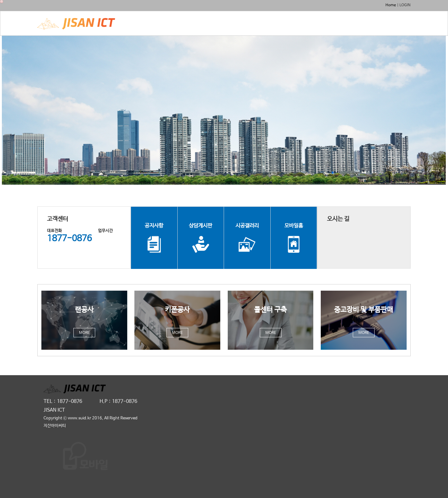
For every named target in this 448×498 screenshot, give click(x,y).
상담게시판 (201, 238)
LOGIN (405, 5)
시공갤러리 (247, 238)
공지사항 (154, 238)
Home (391, 5)
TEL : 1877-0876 (63, 401)
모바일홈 (294, 238)
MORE (84, 333)
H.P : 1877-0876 (118, 401)
